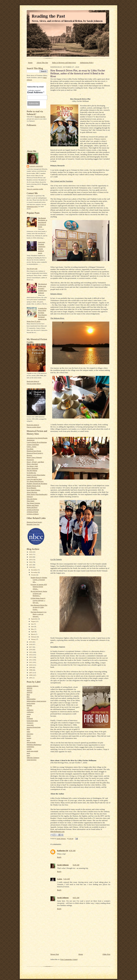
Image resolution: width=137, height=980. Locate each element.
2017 (31, 647)
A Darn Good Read (33, 444)
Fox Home (30, 449)
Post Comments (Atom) (69, 959)
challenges (30, 710)
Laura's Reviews (32, 477)
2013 (31, 657)
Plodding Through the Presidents (37, 483)
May (33, 629)
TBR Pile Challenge (33, 758)
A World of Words (32, 512)
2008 (31, 670)
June (33, 626)
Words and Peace (32, 507)
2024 (31, 557)
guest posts (30, 725)
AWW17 (29, 690)
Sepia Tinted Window (33, 490)
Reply (59, 857)
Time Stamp (31, 501)
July (33, 624)
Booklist (29, 705)
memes (29, 738)
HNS (28, 729)
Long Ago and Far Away (34, 479)
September (35, 619)
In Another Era (31, 473)
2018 (31, 644)
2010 (31, 665)
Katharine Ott (63, 851)
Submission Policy (87, 63)
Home (30, 63)
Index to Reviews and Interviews (64, 63)
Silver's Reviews (32, 492)
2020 (31, 567)
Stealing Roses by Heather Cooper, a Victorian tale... (39, 580)
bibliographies (31, 699)
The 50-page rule (32, 269)
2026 (31, 552)
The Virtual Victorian (33, 503)
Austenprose (31, 440)
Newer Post (55, 954)
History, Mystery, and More (35, 462)
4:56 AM (72, 851)
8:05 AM (76, 898)
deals (28, 716)
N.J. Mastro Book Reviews (35, 481)
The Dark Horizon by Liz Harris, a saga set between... (39, 614)
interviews (30, 734)
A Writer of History (33, 514)
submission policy (32, 206)
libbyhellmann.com (57, 832)
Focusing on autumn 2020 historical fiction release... (39, 587)
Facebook (30, 718)
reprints (29, 749)
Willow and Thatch (33, 505)
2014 (31, 655)
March (33, 634)
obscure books (31, 742)
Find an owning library (34, 384)
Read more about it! (33, 381)
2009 (31, 667)
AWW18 (29, 692)
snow (28, 753)
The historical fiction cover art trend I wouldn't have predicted (42, 288)
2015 (31, 652)
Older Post (106, 954)
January (34, 639)
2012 (31, 660)
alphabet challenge (33, 686)
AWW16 (29, 688)
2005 (31, 678)
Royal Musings (31, 488)
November (35, 572)
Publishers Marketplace (34, 745)
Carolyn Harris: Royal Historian (37, 442)
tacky (28, 755)
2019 (31, 642)
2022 (31, 562)
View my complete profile (35, 189)
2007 (31, 673)
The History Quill (32, 466)
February (34, 637)
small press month (32, 751)
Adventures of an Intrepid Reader (37, 438)
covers (29, 714)
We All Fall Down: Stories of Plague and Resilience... (39, 593)
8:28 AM (76, 865)
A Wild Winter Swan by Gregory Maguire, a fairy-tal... (38, 600)
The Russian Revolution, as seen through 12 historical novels (43, 222)
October (34, 575)
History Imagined (32, 464)
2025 (31, 554)
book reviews (31, 703)
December (34, 570)
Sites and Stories (32, 499)
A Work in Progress (33, 510)
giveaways (30, 723)
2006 (31, 675)
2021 (31, 565)
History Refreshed (32, 468)
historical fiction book (34, 727)
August (33, 621)
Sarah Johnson (36, 166)
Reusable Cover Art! (33, 524)
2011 (31, 662)
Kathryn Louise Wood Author (36, 475)
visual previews (32, 760)
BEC (28, 697)
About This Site (42, 63)
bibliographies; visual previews (36, 701)
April (33, 632)
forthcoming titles (32, 721)
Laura (60, 879)
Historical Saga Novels (34, 451)
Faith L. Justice (32, 447)
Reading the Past (40, 117)
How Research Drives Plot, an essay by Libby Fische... (39, 607)
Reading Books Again (34, 486)
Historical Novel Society (34, 522)
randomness (30, 747)
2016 (31, 650)
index (28, 731)
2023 (31, 560)
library (29, 736)
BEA (28, 695)
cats (28, 708)
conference (30, 712)
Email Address (36, 92)
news (28, 740)
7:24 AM (66, 879)
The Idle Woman (32, 470)
